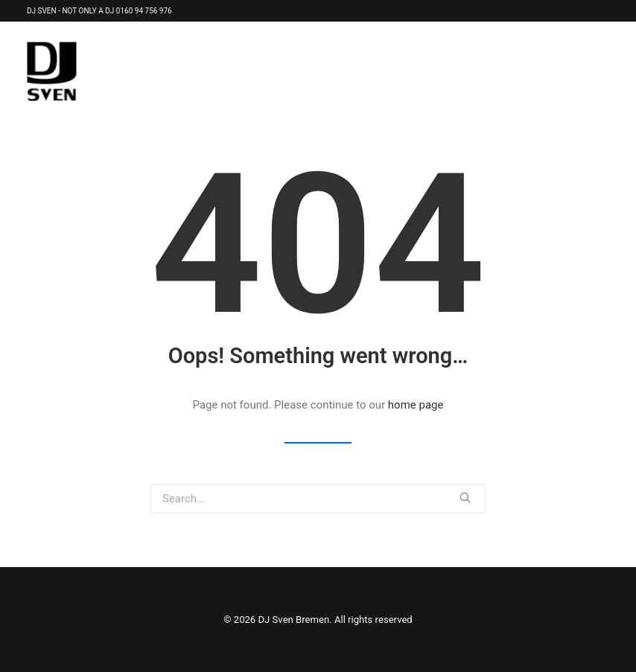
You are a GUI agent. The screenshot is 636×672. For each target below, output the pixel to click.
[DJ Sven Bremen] (52, 71)
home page (416, 405)
